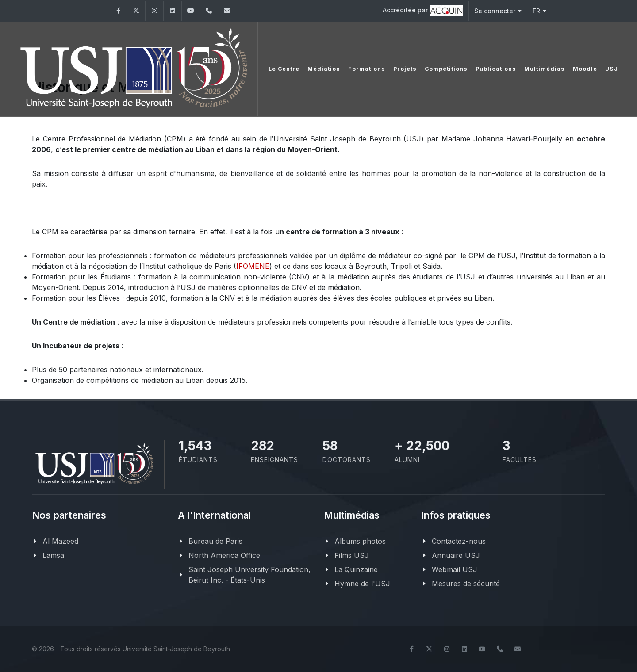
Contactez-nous (459, 541)
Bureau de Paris (215, 541)
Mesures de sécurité (466, 584)
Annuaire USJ (456, 555)
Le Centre (281, 68)
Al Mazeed (60, 541)
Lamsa (53, 555)
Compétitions (443, 68)
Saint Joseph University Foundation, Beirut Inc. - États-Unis (249, 575)
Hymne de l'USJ (362, 584)
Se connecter (498, 11)
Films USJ (352, 555)
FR (539, 11)
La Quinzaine (356, 569)
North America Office (224, 555)
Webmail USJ (455, 569)
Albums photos (360, 541)
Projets (402, 68)
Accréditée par (423, 11)
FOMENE (254, 266)
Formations (364, 68)
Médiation (321, 68)
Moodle (582, 68)
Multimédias (541, 68)
